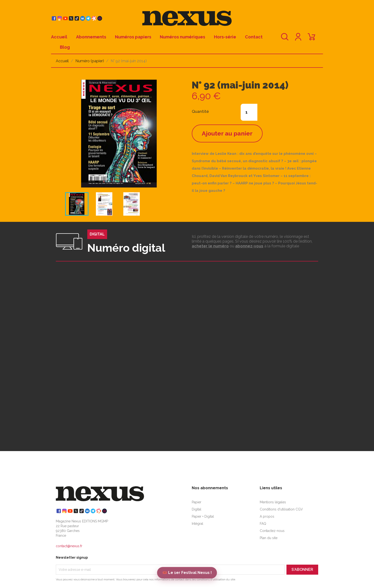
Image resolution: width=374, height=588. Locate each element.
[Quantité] (249, 112)
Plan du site (269, 538)
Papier (197, 502)
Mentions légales (273, 502)
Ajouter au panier (227, 133)
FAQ (263, 524)
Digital (197, 509)
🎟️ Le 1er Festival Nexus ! (187, 573)
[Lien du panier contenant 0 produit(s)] (312, 39)
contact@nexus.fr (69, 546)
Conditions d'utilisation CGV (281, 509)
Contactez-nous (272, 531)
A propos (267, 516)
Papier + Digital (203, 516)
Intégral (197, 524)
